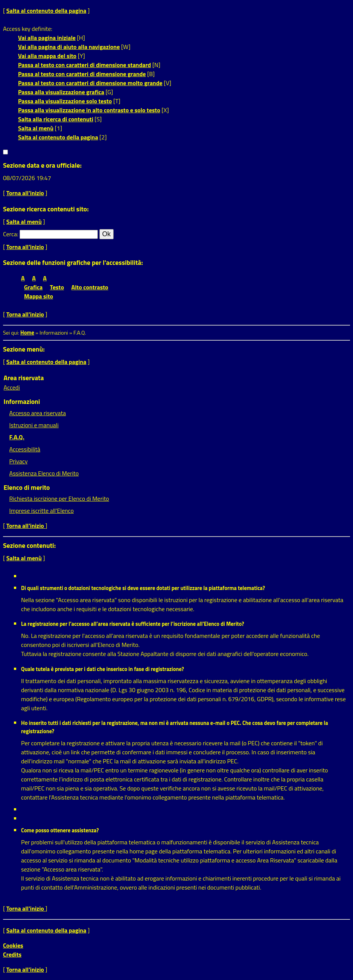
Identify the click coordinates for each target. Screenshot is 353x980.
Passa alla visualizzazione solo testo (65, 101)
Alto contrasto (90, 287)
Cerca (10, 234)
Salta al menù (36, 128)
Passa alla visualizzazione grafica (61, 92)
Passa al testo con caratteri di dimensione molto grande (90, 83)
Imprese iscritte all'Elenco (42, 511)
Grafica (33, 287)
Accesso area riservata (38, 413)
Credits (12, 954)
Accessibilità (25, 449)
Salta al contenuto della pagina (46, 11)
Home (27, 333)
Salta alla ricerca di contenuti (56, 119)
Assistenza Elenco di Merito (44, 473)
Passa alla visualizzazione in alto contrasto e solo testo (89, 110)
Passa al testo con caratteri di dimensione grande (82, 74)
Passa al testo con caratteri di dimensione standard (84, 65)
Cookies (13, 945)
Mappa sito (39, 296)
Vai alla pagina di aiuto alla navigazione (69, 47)
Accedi (12, 387)
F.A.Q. (17, 437)
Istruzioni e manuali (34, 425)
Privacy (19, 461)
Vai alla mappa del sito (47, 56)
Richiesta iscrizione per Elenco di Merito (59, 498)
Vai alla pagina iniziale (47, 38)
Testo (57, 287)
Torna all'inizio (25, 193)
